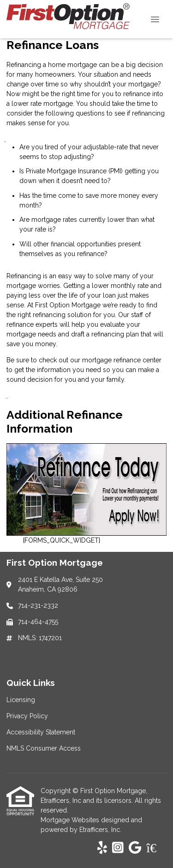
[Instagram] (118, 848)
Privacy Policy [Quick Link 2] (27, 716)
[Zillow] (156, 848)
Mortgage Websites (71, 820)
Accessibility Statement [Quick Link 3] (41, 732)
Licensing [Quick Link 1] (21, 700)
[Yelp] (102, 848)
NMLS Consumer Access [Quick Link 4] (44, 748)
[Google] (135, 848)
